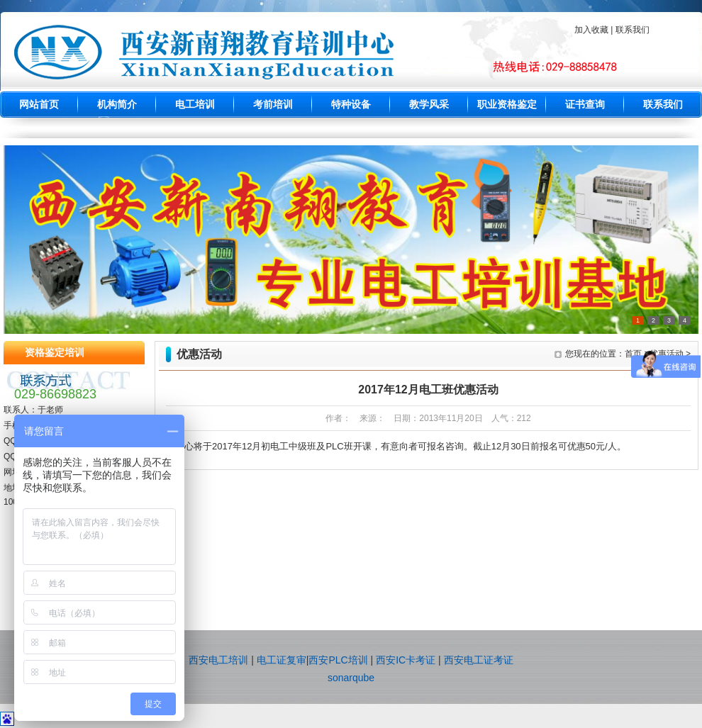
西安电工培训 (218, 660)
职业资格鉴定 (507, 105)
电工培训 (195, 105)
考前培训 (273, 105)
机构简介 (117, 105)
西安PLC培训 (338, 660)
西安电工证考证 (479, 660)
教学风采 (429, 105)
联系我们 (663, 105)
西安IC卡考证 (406, 660)
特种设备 (351, 105)
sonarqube (351, 678)
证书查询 (585, 105)
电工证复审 (282, 660)
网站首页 (39, 105)
